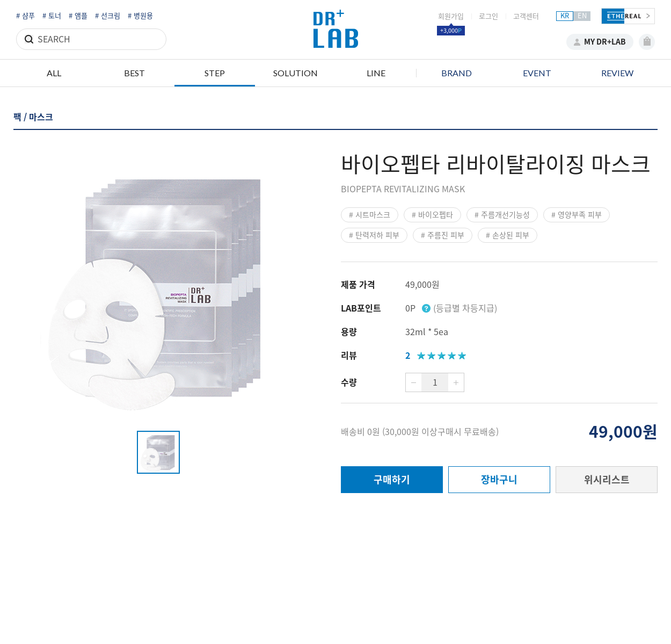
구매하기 (392, 480)
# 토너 (52, 16)
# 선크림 (108, 16)
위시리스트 (607, 480)
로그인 (488, 16)
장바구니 (499, 480)
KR (565, 16)
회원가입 (451, 16)
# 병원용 (140, 16)
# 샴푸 (25, 16)
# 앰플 (78, 16)
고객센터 (526, 16)
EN (582, 16)
